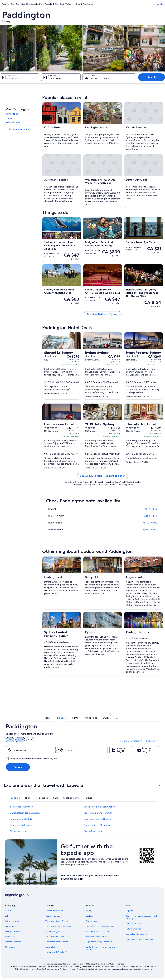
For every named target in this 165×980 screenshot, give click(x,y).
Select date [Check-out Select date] (55, 79)
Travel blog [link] (50, 947)
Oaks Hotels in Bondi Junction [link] (25, 813)
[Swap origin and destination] (58, 750)
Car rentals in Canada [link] (55, 937)
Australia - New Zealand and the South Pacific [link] (22, 4)
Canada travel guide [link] (54, 911)
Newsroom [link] (10, 947)
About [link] (8, 911)
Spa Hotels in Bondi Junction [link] (98, 813)
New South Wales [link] (63, 4)
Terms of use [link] (91, 921)
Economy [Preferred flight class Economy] (153, 741)
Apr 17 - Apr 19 (150, 530)
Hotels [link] (9, 118)
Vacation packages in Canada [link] (58, 926)
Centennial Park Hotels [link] (21, 825)
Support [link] (130, 911)
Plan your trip (157, 4)
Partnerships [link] (11, 926)
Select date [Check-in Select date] (14, 79)
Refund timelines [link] (133, 929)
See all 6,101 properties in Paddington (103, 476)
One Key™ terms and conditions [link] (100, 926)
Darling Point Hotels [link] (93, 831)
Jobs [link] (7, 916)
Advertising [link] (10, 937)
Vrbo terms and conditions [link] (97, 931)
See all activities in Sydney (103, 314)
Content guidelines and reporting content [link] (100, 948)
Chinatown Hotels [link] (19, 831)
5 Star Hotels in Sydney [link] (21, 807)
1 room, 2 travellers (131, 741)
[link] (22, 129)
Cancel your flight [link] (134, 924)
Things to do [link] (12, 114)
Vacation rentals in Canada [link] (57, 921)
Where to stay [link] (13, 122)
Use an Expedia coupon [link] (136, 934)
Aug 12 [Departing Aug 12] (120, 751)
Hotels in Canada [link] (53, 916)
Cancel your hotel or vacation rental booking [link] (141, 917)
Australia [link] (49, 4)
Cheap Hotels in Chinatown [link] (97, 825)
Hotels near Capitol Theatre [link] (97, 819)
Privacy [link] (89, 911)
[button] (82, 785)
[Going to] (82, 750)
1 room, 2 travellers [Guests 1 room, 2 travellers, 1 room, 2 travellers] (101, 79)
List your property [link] (13, 921)
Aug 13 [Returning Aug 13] (146, 751)
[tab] (47, 718)
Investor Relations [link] (13, 931)
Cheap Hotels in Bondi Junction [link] (99, 807)
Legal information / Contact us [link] (99, 942)
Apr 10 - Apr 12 (150, 523)
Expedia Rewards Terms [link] (96, 937)
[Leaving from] (31, 750)
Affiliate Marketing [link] (13, 942)
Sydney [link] (77, 4)
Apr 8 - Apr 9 (151, 516)
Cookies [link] (89, 916)
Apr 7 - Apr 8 (151, 509)
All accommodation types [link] (57, 942)
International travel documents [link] (139, 939)
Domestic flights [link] (53, 931)
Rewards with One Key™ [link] (56, 952)
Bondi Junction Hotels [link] (21, 819)
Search (152, 77)
